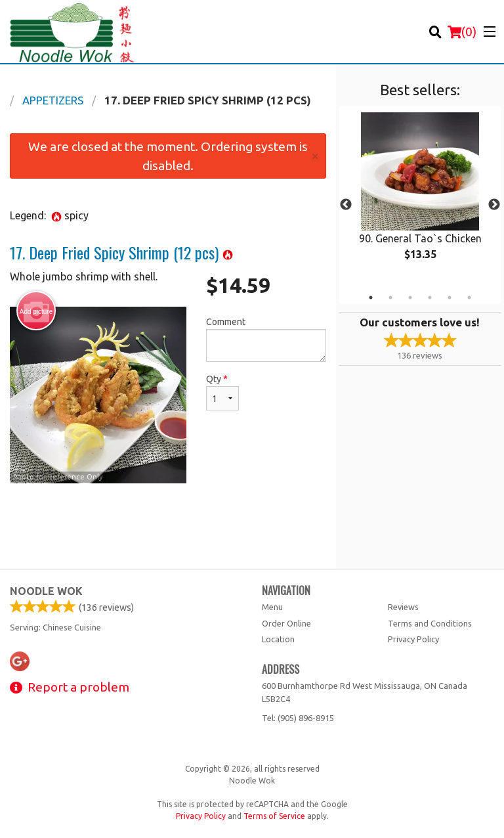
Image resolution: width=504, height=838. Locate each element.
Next (494, 205)
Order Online (286, 623)
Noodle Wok (46, 591)
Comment (266, 339)
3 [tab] (410, 298)
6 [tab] (469, 298)
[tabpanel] (420, 197)
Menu (272, 607)
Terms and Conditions (430, 623)
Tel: (298, 718)
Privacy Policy (413, 639)
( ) (462, 32)
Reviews (403, 607)
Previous (346, 205)
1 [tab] (371, 298)
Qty (222, 392)
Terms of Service (274, 816)
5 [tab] (450, 298)
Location (278, 639)
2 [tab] (390, 298)
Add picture (36, 311)
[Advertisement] (168, 526)
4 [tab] (430, 298)
